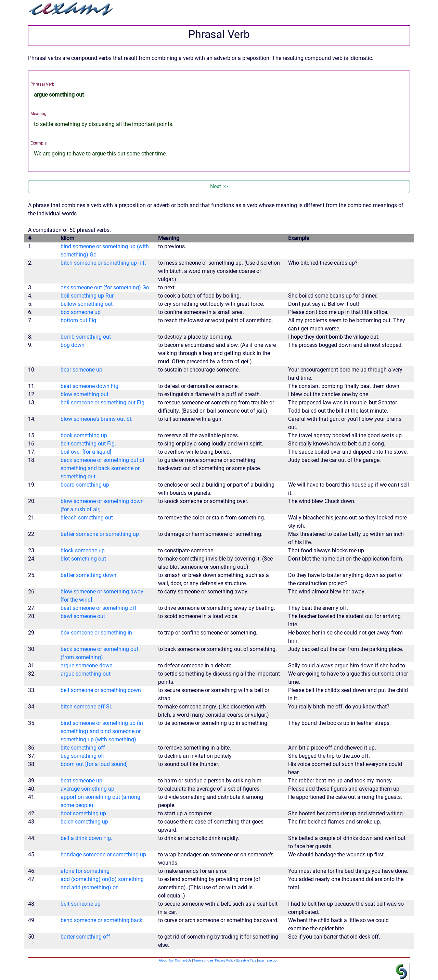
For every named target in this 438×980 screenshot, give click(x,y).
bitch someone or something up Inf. (103, 263)
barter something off (85, 937)
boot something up (83, 813)
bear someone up (81, 370)
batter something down (88, 575)
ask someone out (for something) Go (105, 287)
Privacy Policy (225, 960)
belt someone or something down (101, 690)
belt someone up (81, 904)
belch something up (84, 822)
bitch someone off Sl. (86, 707)
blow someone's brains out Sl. (96, 419)
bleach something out (87, 518)
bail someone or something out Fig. (103, 403)
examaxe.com (269, 960)
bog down (73, 345)
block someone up (83, 550)
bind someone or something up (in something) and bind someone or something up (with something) (102, 731)
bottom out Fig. (79, 320)
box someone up (81, 312)
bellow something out (87, 304)
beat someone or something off (99, 608)
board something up (85, 485)
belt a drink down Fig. (86, 838)
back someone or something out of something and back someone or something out (103, 468)
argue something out (86, 674)
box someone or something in (96, 633)
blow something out (85, 394)
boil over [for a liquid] (86, 452)
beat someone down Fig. (90, 386)
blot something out (83, 559)
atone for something (85, 871)
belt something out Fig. (88, 444)
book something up (84, 435)
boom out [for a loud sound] (94, 764)
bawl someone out (83, 616)
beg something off (83, 756)
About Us (166, 960)
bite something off (83, 748)
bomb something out (86, 337)
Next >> (219, 186)
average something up (87, 789)
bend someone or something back (101, 920)
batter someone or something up (100, 534)
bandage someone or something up (103, 855)
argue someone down (87, 665)
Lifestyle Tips (247, 960)
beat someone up (81, 781)
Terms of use (203, 960)
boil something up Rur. (88, 296)
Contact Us (183, 960)
